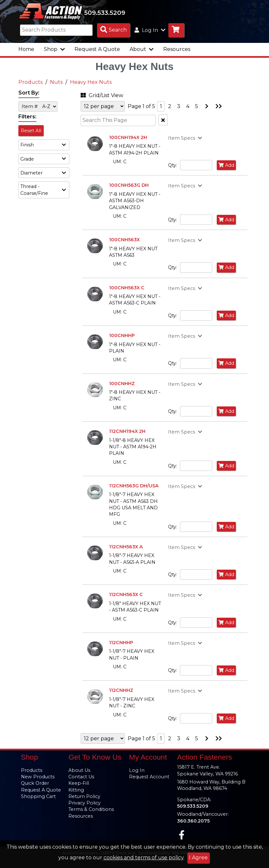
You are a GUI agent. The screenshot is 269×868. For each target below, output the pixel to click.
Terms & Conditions (91, 809)
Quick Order (35, 783)
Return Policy (84, 796)
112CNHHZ (121, 690)
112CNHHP (121, 643)
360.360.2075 (193, 821)
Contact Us (81, 777)
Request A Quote (97, 49)
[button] (44, 145)
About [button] (142, 49)
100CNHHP (122, 335)
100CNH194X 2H (128, 137)
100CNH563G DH (129, 185)
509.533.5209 (105, 13)
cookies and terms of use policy (144, 858)
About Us (79, 770)
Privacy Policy (85, 803)
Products (30, 82)
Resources (177, 49)
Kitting (76, 790)
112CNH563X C (126, 594)
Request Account (149, 777)
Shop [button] (54, 49)
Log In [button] (150, 30)
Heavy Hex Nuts (91, 82)
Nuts (56, 82)
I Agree (198, 858)
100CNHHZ (122, 384)
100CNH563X (124, 240)
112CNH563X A (126, 547)
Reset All (31, 131)
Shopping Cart (38, 796)
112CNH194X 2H (127, 431)
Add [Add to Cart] (226, 165)
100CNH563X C (127, 288)
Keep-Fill (79, 783)
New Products (38, 777)
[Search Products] (114, 30)
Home (26, 49)
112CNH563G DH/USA (134, 486)
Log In (137, 770)
